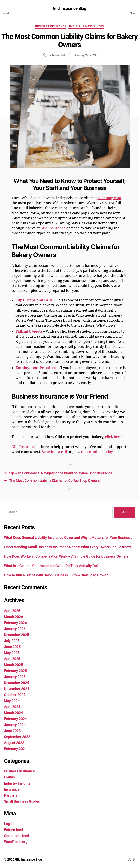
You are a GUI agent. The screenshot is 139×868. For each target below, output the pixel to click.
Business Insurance (51, 26)
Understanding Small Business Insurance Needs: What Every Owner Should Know (68, 547)
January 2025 (15, 677)
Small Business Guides (86, 26)
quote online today (97, 452)
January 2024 (15, 725)
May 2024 (12, 701)
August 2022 (14, 743)
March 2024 (13, 713)
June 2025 (12, 647)
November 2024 (17, 689)
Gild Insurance (53, 228)
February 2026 (15, 623)
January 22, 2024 (85, 55)
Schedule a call (54, 452)
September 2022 (17, 737)
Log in (9, 824)
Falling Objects (29, 331)
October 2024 (15, 695)
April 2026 (12, 611)
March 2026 (13, 617)
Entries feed (13, 830)
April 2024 (12, 707)
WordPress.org (16, 842)
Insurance (12, 789)
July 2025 (12, 641)
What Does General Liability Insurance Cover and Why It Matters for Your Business (68, 538)
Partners (11, 795)
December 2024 (16, 683)
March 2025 (13, 665)
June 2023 (12, 731)
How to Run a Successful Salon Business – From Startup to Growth (57, 575)
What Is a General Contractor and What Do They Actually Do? (52, 566)
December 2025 (16, 635)
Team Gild (58, 55)
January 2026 (15, 629)
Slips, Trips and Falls (35, 300)
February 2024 (15, 719)
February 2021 (15, 749)
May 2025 (12, 653)
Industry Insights (17, 783)
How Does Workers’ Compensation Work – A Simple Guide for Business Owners (67, 556)
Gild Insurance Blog (69, 9)
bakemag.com (109, 198)
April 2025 (12, 659)
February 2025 (15, 671)
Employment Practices (36, 368)
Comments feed (16, 836)
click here (113, 437)
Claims (9, 777)
